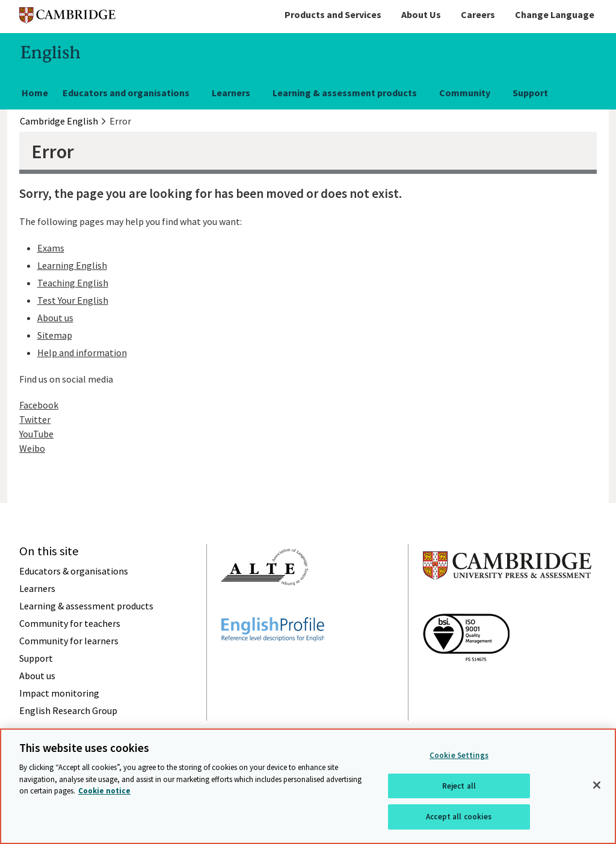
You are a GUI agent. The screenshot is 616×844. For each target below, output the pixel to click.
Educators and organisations (126, 93)
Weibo (32, 448)
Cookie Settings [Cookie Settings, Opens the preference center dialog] (459, 755)
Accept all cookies (459, 817)
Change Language (555, 14)
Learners (231, 93)
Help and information (82, 353)
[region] (308, 786)
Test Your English (73, 300)
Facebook (39, 405)
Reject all (459, 786)
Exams (51, 248)
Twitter (35, 419)
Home (35, 93)
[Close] (597, 785)
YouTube (36, 434)
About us (55, 318)
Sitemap (55, 335)
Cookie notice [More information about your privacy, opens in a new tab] (104, 791)
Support (530, 93)
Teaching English (73, 283)
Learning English (72, 265)
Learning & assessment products (345, 93)
